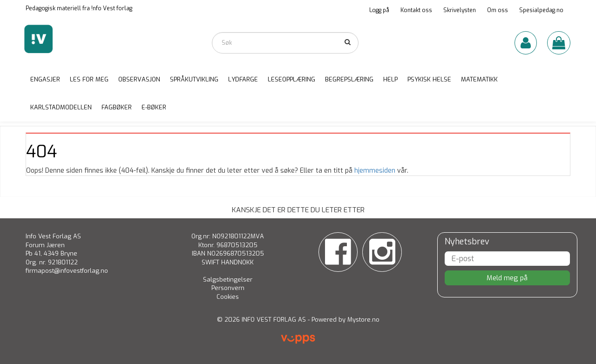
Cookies (228, 297)
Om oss (498, 10)
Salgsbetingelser (228, 280)
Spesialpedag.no (541, 10)
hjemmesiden (375, 171)
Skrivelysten (460, 10)
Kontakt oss (416, 10)
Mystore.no (363, 320)
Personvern (228, 288)
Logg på (379, 10)
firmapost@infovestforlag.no (67, 271)
